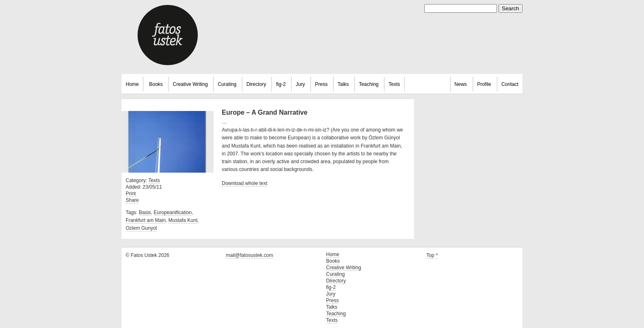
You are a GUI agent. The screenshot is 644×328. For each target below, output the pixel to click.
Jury (300, 84)
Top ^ (432, 255)
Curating (227, 84)
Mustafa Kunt (183, 220)
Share (132, 200)
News (461, 84)
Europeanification (173, 213)
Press (321, 84)
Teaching (369, 84)
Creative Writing (190, 84)
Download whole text (245, 183)
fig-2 (281, 84)
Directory (256, 84)
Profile (484, 84)
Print (131, 194)
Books (156, 84)
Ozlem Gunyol (141, 228)
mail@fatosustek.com (250, 255)
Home (132, 84)
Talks (343, 84)
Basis (145, 213)
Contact (510, 84)
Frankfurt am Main (146, 220)
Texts (394, 84)
